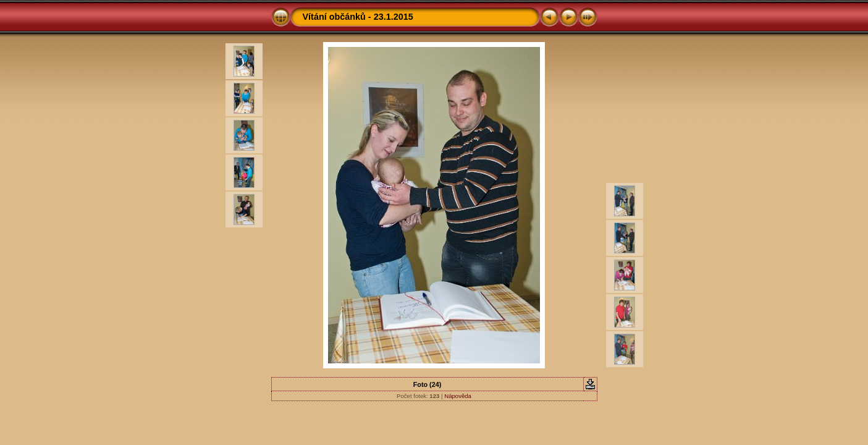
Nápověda (458, 396)
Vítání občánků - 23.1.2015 (358, 17)
